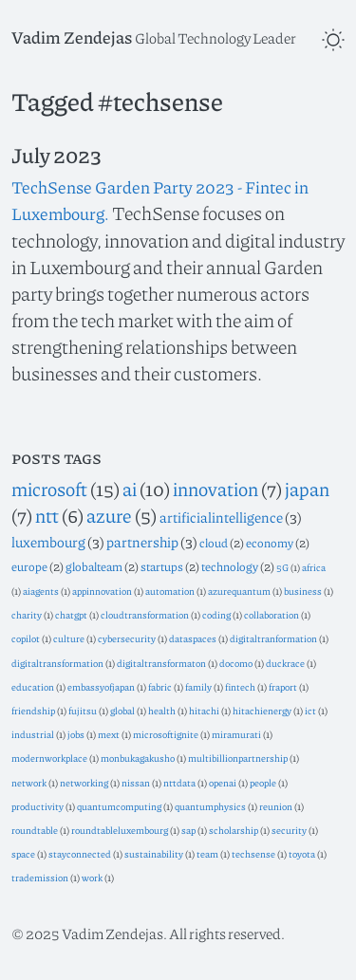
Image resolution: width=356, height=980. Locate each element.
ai (130, 489)
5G (282, 567)
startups (162, 566)
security (289, 830)
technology (230, 566)
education (33, 686)
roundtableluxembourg (120, 830)
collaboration (272, 614)
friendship (33, 710)
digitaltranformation (273, 638)
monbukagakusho (138, 758)
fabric (160, 686)
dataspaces (193, 638)
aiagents (41, 591)
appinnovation (102, 591)
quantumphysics (210, 806)
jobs (76, 734)
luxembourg (48, 542)
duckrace (285, 663)
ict (310, 710)
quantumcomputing (119, 806)
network (29, 782)
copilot (26, 638)
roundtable (35, 830)
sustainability (154, 853)
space (23, 853)
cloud (214, 543)
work (92, 877)
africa (314, 567)
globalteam (94, 566)
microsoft (49, 489)
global (122, 710)
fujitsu (83, 710)
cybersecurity (127, 638)
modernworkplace (49, 758)
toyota (302, 853)
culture (69, 638)
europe (29, 566)
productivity (37, 806)
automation (170, 591)
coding (216, 614)
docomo (236, 663)
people (263, 782)
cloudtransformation (145, 614)
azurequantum (239, 591)
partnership (142, 542)
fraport (283, 686)
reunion (276, 806)
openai (223, 782)
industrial (33, 734)
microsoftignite (166, 734)
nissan (136, 782)
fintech (240, 686)
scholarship (234, 830)
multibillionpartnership (238, 758)
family (198, 686)
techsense (253, 853)
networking (84, 782)
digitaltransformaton (161, 663)
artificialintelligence (221, 517)
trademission (40, 877)
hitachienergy (262, 710)
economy (270, 543)
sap (188, 830)
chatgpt (71, 614)
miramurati (236, 734)
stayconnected (80, 853)
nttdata (179, 782)
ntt (47, 515)
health (162, 710)
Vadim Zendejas (72, 37)
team (207, 853)
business (303, 591)
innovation (215, 489)
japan (307, 489)
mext (109, 734)
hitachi (204, 710)
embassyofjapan (101, 686)
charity (27, 614)
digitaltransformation (57, 663)
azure (109, 515)
